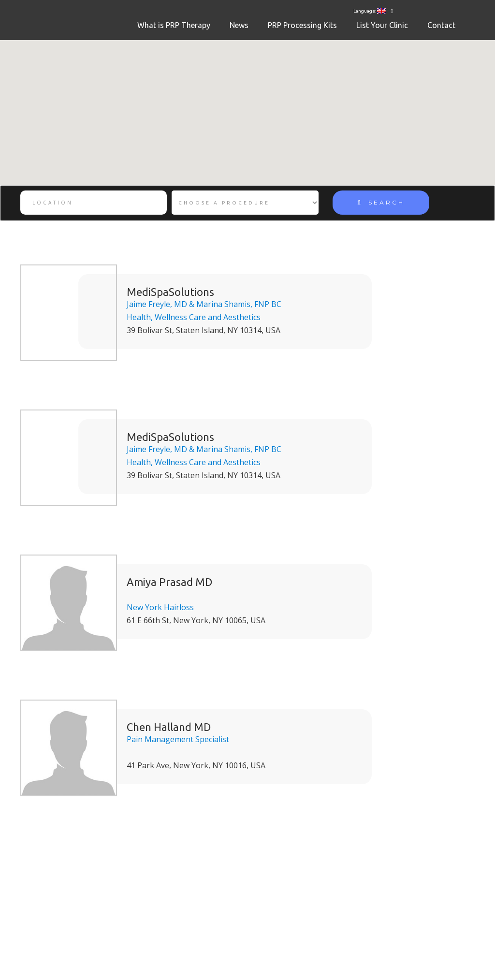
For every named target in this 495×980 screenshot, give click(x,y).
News (239, 25)
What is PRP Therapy (174, 25)
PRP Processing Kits (302, 25)
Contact (441, 25)
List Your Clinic (382, 25)
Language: (370, 11)
